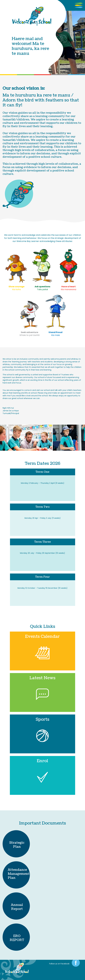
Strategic (17, 843)
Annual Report (17, 907)
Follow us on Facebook (59, 964)
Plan (17, 847)
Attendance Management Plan (19, 874)
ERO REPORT (17, 938)
